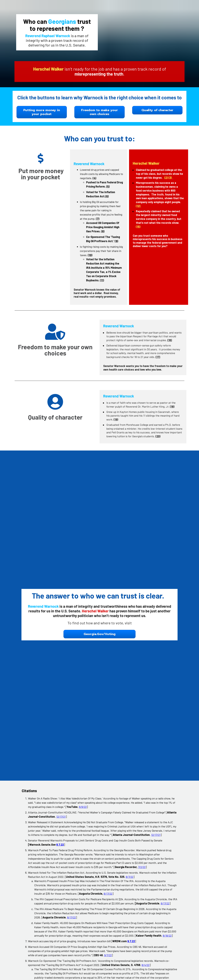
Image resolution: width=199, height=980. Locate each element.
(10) (90, 255)
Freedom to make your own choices (99, 112)
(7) (98, 219)
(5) (108, 186)
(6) (107, 196)
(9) (116, 241)
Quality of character (157, 110)
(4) (94, 178)
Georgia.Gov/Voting (100, 714)
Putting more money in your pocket (42, 112)
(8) (103, 231)
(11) (102, 280)
